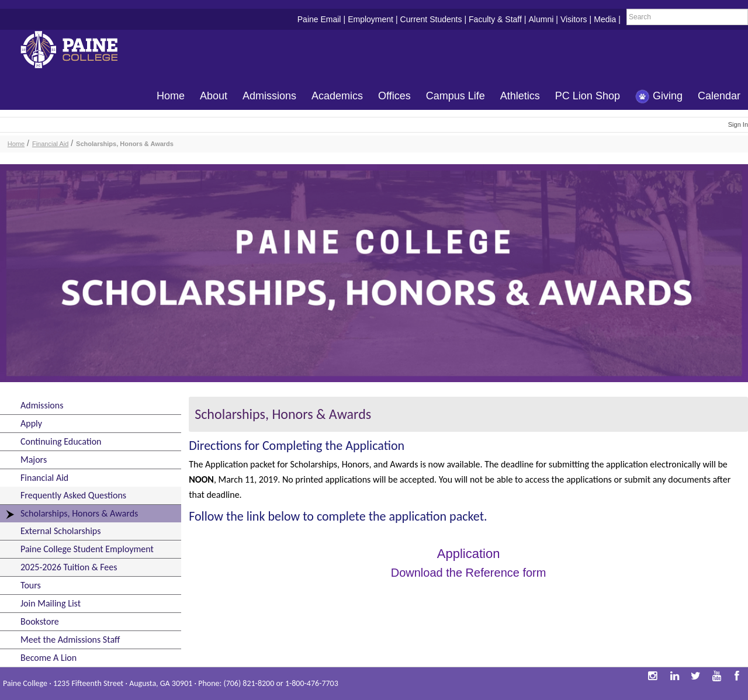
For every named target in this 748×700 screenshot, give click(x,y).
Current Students (431, 19)
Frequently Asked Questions (73, 495)
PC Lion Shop (588, 96)
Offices (394, 96)
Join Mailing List (51, 603)
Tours (31, 585)
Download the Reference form (469, 573)
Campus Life (456, 96)
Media (605, 19)
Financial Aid (50, 144)
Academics (337, 96)
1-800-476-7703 (312, 683)
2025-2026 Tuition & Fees (69, 567)
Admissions (269, 96)
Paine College (79, 51)
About (214, 96)
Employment (370, 19)
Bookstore (40, 621)
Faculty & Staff (495, 19)
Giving (659, 97)
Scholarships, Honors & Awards (125, 144)
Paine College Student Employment (87, 549)
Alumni (541, 19)
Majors (34, 460)
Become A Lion (49, 658)
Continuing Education (61, 441)
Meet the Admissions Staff (70, 640)
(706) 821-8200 (249, 683)
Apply (31, 423)
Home (171, 96)
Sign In (738, 124)
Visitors (574, 19)
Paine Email (319, 19)
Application (469, 554)
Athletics (520, 96)
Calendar (719, 96)
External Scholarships (60, 531)
